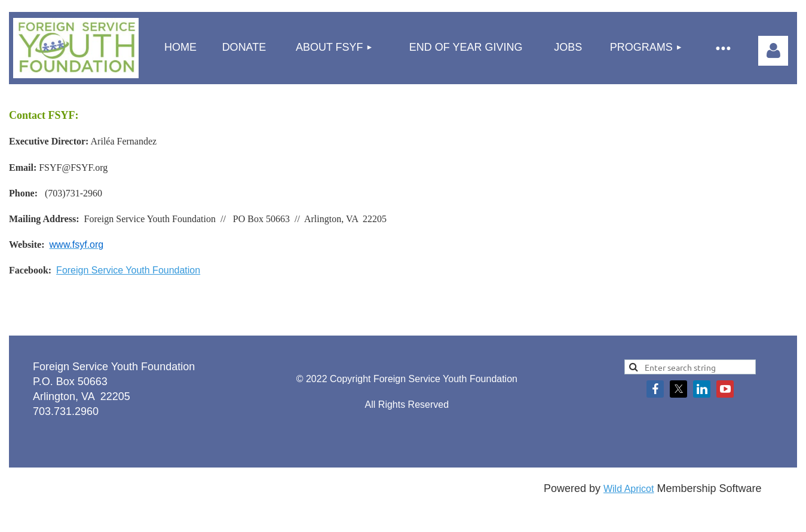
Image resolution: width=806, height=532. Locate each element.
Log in (773, 51)
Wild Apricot (629, 489)
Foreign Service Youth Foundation (128, 270)
